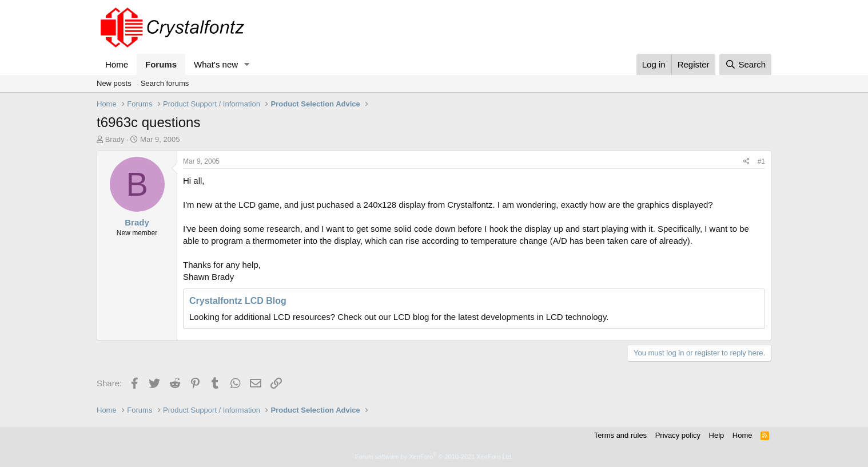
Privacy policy (678, 435)
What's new (216, 64)
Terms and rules (620, 435)
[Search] (745, 64)
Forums (161, 64)
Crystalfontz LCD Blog (238, 301)
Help (717, 435)
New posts (114, 83)
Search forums (165, 83)
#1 (761, 161)
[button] (247, 64)
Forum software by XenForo (434, 457)
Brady (115, 139)
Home (117, 64)
